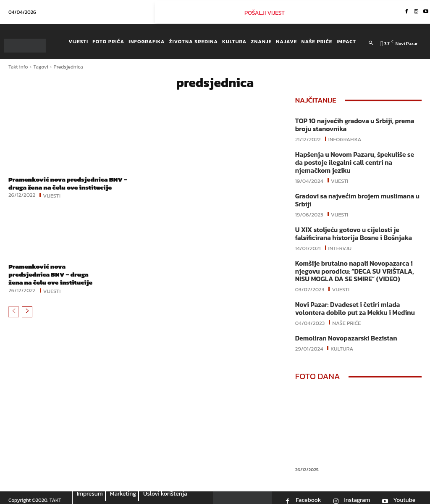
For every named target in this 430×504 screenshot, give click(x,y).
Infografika (345, 138)
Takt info (18, 67)
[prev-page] (14, 320)
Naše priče (346, 317)
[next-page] (27, 320)
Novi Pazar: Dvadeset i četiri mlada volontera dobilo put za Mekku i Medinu (352, 304)
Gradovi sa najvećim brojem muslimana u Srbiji (354, 198)
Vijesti (52, 195)
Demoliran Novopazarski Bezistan (344, 333)
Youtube (404, 494)
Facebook (308, 494)
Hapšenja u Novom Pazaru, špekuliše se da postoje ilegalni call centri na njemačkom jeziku (356, 161)
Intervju (340, 244)
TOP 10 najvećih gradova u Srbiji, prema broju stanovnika (352, 125)
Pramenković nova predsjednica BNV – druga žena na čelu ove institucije (71, 183)
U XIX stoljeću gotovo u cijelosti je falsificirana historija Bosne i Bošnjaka (351, 231)
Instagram (357, 494)
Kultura (342, 342)
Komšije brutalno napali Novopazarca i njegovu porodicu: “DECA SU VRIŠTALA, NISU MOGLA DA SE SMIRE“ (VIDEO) (352, 267)
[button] (371, 43)
